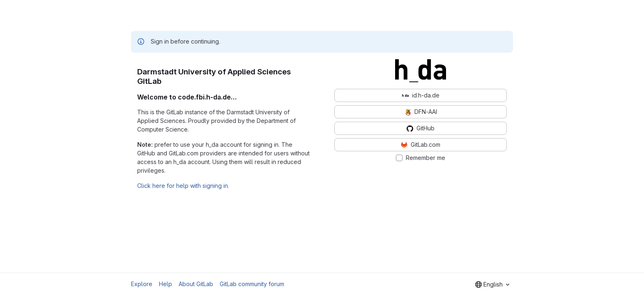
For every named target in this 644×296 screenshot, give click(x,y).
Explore (142, 284)
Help (166, 284)
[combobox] (492, 284)
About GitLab (196, 284)
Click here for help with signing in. (183, 186)
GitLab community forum (252, 284)
